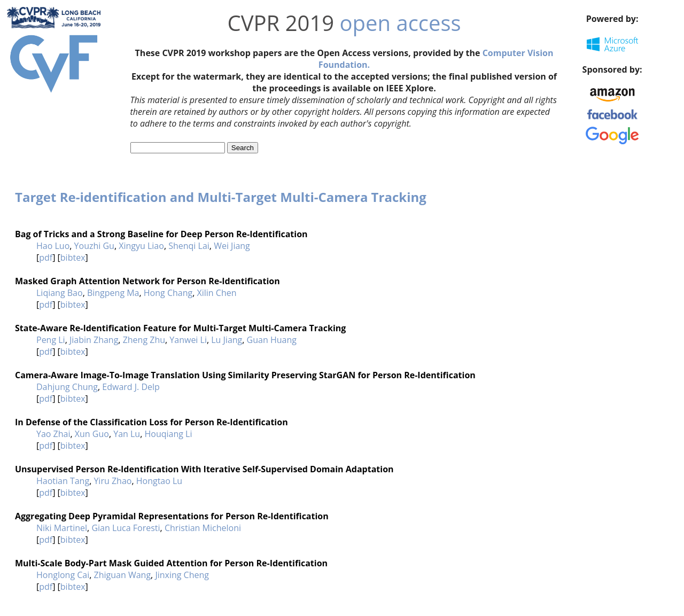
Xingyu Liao (141, 246)
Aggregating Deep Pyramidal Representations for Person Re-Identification (172, 516)
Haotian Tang (63, 481)
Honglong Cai (63, 575)
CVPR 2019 (281, 23)
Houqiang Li (168, 434)
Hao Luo (53, 246)
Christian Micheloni (203, 528)
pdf (46, 258)
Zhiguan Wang (123, 575)
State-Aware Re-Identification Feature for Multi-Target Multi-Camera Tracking (180, 328)
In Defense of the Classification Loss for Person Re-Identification (151, 422)
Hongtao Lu (159, 481)
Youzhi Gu (94, 246)
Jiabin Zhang (94, 340)
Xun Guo (92, 434)
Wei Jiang (232, 246)
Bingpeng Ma (113, 293)
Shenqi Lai (189, 246)
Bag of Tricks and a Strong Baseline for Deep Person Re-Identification (161, 234)
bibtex (73, 258)
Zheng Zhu (144, 340)
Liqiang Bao (60, 293)
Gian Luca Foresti (126, 528)
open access (401, 23)
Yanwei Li (188, 340)
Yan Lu (127, 434)
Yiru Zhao (112, 481)
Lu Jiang (227, 340)
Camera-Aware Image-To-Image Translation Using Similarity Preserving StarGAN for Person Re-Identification (245, 375)
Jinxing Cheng (182, 575)
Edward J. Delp (131, 387)
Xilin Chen (216, 293)
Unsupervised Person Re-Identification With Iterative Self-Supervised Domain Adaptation (204, 469)
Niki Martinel (62, 528)
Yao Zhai (53, 434)
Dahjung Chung (67, 387)
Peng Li (51, 340)
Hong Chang (168, 293)
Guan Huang (272, 340)
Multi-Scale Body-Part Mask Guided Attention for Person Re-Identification (171, 563)
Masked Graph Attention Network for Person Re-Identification (147, 281)
